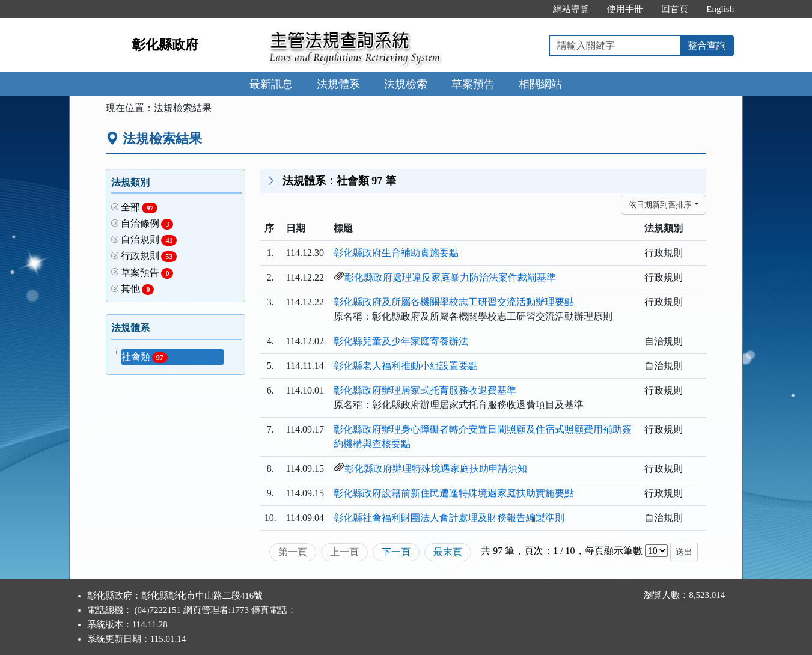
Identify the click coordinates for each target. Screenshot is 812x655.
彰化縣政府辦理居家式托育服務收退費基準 (425, 390)
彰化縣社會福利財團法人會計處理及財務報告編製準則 (449, 518)
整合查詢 (707, 45)
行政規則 (149, 256)
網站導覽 (571, 9)
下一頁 (396, 552)
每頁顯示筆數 (614, 551)
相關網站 (540, 84)
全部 (139, 208)
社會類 (144, 357)
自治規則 (149, 240)
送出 (684, 552)
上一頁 (344, 552)
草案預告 (473, 84)
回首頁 (675, 9)
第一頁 (293, 552)
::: (532, 9)
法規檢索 (406, 84)
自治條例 (147, 224)
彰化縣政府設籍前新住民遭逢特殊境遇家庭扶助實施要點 (454, 493)
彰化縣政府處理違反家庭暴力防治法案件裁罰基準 (450, 277)
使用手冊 (625, 9)
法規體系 (338, 84)
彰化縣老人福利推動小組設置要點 (406, 366)
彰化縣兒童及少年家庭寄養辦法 (401, 341)
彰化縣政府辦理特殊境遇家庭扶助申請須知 (436, 468)
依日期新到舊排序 (661, 205)
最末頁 (448, 552)
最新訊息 (271, 84)
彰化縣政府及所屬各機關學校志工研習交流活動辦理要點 (454, 302)
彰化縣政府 (165, 45)
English (720, 9)
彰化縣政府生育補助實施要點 (396, 253)
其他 (138, 289)
